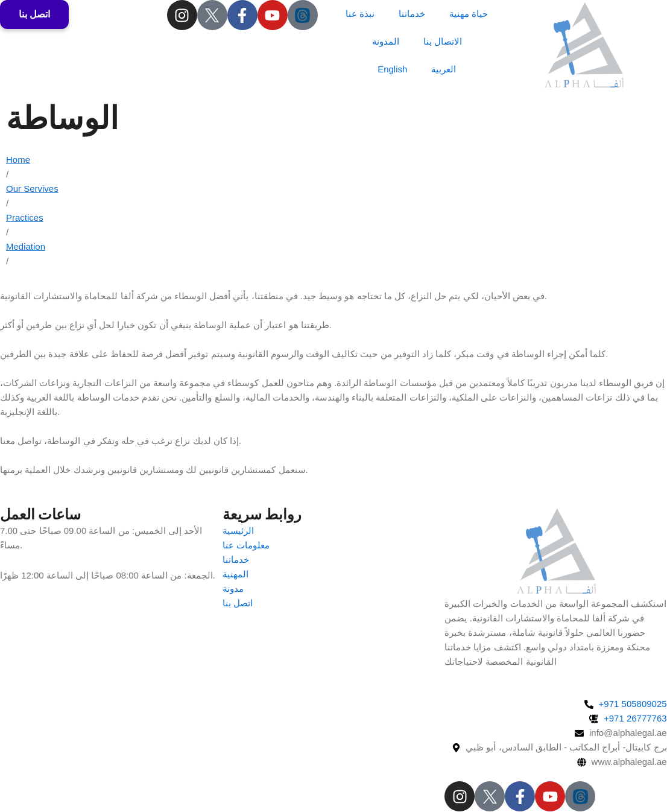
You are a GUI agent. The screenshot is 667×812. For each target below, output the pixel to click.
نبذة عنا (360, 14)
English (392, 69)
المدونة (386, 41)
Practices (25, 217)
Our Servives (32, 189)
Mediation (26, 246)
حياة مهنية (469, 14)
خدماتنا (412, 14)
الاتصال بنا (443, 41)
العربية (444, 69)
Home (18, 160)
